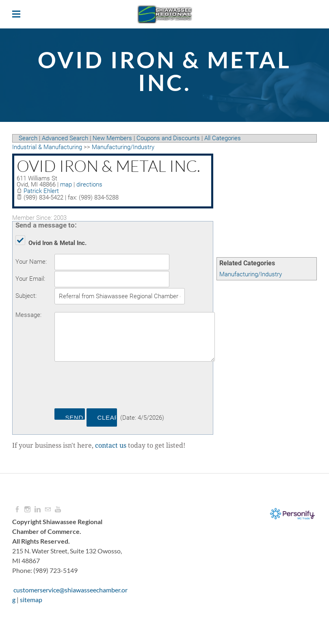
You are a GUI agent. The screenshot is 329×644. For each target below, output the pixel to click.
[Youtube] (58, 510)
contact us (111, 446)
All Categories (223, 138)
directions (89, 184)
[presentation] (116, 386)
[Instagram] (27, 510)
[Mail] (48, 510)
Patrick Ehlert (41, 191)
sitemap (31, 600)
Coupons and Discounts (168, 138)
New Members (112, 138)
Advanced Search (65, 138)
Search (28, 138)
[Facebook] (17, 510)
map (66, 184)
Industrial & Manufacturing (47, 147)
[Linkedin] (38, 510)
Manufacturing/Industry (251, 274)
